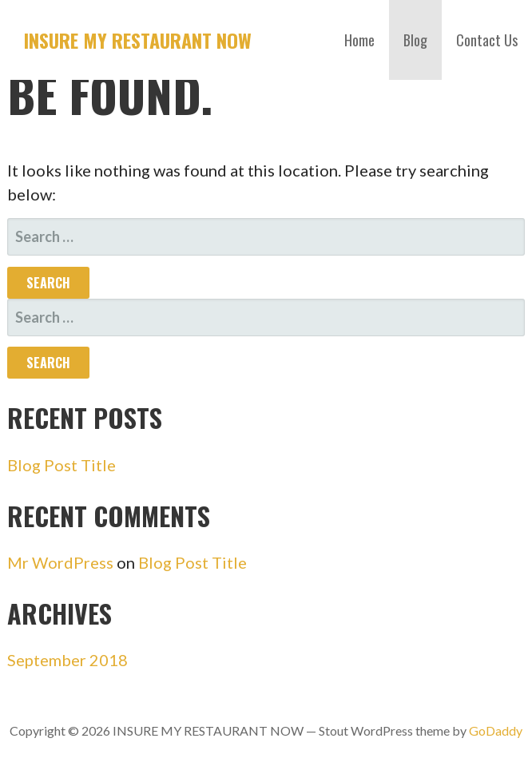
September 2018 (67, 660)
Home (359, 40)
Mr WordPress (60, 562)
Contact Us (487, 40)
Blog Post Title (62, 465)
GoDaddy (496, 730)
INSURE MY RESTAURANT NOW (138, 40)
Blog (415, 40)
